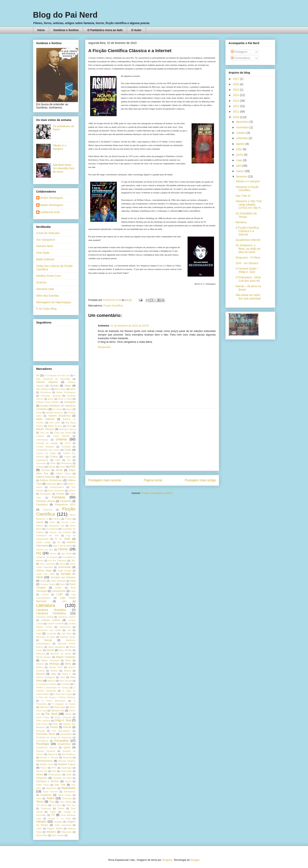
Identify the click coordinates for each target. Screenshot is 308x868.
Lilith (64, 601)
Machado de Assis (46, 637)
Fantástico (42, 505)
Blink (69, 426)
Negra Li (67, 674)
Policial (67, 727)
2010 (236, 117)
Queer (67, 747)
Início (41, 30)
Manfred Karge (68, 637)
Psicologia (43, 744)
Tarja (39, 798)
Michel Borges (44, 657)
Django (52, 467)
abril (239, 166)
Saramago (67, 768)
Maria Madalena (57, 647)
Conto (68, 450)
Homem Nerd (45, 246)
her (59, 542)
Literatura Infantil (45, 617)
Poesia (54, 727)
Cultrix (68, 457)
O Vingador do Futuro (64, 704)
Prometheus (42, 741)
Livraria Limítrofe (56, 624)
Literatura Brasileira (51, 610)
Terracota (67, 798)
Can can (44, 433)
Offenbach (45, 707)
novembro (243, 127)
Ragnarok (53, 754)
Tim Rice (57, 805)
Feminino (47, 510)
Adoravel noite (45, 289)
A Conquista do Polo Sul (57, 375)
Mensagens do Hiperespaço (54, 302)
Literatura (46, 605)
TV (53, 815)
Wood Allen (42, 835)
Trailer (53, 812)
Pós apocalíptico (61, 731)
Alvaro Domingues (52, 198)
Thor (52, 802)
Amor (51, 399)
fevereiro (242, 176)
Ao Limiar (57, 409)
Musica (54, 671)
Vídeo (39, 828)
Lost (39, 634)
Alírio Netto (60, 389)
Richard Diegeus (67, 761)
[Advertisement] (152, 440)
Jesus (62, 564)
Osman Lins (58, 711)
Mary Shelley (65, 650)
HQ (39, 553)
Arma (39, 413)
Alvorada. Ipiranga (51, 396)
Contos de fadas (46, 453)
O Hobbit (65, 684)
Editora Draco (63, 474)
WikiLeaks (66, 832)
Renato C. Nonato (49, 757)
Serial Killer (66, 771)
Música (67, 671)
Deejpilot (167, 860)
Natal (54, 674)
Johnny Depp (44, 571)
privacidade (66, 734)
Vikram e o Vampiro (59, 147)
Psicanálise (62, 741)
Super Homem (50, 792)
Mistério (40, 664)
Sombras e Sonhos (66, 30)
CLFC (68, 443)
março (241, 171)
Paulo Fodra (43, 717)
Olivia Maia (60, 707)
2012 (236, 106)
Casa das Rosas (63, 433)
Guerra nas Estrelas (60, 532)
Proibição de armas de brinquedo (54, 737)
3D (38, 375)
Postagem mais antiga (200, 480)
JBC (73, 561)
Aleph (68, 386)
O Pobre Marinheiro (54, 701)
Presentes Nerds (46, 734)
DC (69, 460)
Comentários (241, 58)
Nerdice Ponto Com (48, 276)
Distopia (40, 467)
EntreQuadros (57, 487)
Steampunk (68, 788)
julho (240, 149)
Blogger (195, 860)
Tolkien (61, 808)
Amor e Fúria (65, 399)
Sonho (68, 781)
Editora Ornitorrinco (51, 480)
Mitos (68, 664)
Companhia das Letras (48, 450)
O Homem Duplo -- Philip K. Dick (247, 270)
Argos (69, 409)
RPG (54, 768)
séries (40, 775)
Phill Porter (42, 724)
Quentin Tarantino (46, 751)
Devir (53, 463)
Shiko (69, 775)
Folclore (57, 519)
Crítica (54, 457)
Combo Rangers (45, 447)
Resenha (67, 757)
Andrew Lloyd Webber (48, 402)
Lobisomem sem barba (49, 630)
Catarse (40, 436)
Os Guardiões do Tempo (246, 215)
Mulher (40, 667)
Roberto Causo (67, 764)
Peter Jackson (43, 721)
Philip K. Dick (63, 720)
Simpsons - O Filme (248, 258)
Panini (68, 714)
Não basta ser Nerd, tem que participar (248, 297)
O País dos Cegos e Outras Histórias (56, 697)
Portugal (40, 731)
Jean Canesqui (47, 564)
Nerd (63, 677)
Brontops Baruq (67, 429)
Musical (41, 674)
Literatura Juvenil (67, 617)
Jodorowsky (65, 567)
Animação (70, 402)
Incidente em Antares (47, 557)
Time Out (71, 805)
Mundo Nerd (56, 667)
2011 (236, 112)
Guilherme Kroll (50, 212)
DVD (73, 466)
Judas (43, 581)
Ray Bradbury (69, 754)
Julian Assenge (58, 581)
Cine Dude (43, 253)
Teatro (50, 798)
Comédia (66, 447)
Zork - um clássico (247, 263)
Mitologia (54, 664)
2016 (236, 84)
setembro (242, 138)
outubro (241, 133)
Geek (52, 522)
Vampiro (41, 821)
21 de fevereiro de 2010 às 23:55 (130, 326)
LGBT (60, 594)
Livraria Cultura (51, 620)
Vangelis (58, 822)
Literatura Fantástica (51, 613)
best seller (55, 423)
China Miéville (61, 436)
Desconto (41, 463)
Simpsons (42, 778)
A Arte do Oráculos (48, 233)
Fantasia (59, 497)
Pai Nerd (51, 714)
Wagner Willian (55, 828)
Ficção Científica (113, 306)
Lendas (45, 594)
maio (240, 160)
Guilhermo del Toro (48, 535)
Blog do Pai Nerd (65, 15)
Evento (60, 494)
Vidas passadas (63, 825)
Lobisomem (65, 627)
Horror (63, 549)
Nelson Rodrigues (46, 677)
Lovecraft (52, 634)
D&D (58, 460)
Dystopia (46, 470)
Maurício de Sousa (61, 654)
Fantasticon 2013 (65, 505)
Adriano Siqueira (47, 382)
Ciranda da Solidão (47, 443)
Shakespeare (55, 775)
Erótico (72, 491)
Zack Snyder (58, 835)
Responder (104, 347)
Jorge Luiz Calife (45, 574)
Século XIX (42, 771)
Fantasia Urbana (46, 501)
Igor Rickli (67, 554)
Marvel (50, 650)
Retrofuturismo (45, 761)
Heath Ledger (44, 542)
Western (51, 832)
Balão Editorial (45, 259)
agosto (241, 144)
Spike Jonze (43, 785)
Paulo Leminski (63, 717)
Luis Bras (66, 634)
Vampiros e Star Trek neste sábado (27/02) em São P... (249, 205)
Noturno (51, 681)
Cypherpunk (42, 460)
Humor (53, 554)
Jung (73, 581)
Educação (51, 484)
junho (240, 155)
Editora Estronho (46, 477)
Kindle (58, 588)
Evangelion (46, 494)
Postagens (239, 52)
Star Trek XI (243, 196)
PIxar (55, 724)
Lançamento (59, 591)
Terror (40, 802)
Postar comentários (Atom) (157, 493)
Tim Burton (42, 805)
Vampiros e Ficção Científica (247, 189)
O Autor (136, 30)
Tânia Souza (64, 795)
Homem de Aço (45, 550)
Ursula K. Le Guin (59, 818)
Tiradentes (46, 808)
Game (40, 522)
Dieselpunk (66, 463)
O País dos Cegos (63, 694)
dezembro (243, 122)
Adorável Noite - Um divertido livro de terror (64, 168)
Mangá (48, 640)
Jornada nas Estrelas (63, 577)
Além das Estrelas (48, 296)
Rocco (44, 768)
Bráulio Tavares (45, 429)
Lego (73, 591)
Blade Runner (55, 426)
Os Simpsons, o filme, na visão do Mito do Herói (248, 249)
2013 (236, 101)
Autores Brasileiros (59, 416)
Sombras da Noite (62, 778)
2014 (236, 95)
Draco (63, 467)
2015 (236, 90)
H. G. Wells (63, 539)
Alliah (73, 389)
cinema (61, 439)
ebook (59, 470)
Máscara (41, 654)
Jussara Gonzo (48, 584)
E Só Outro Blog (46, 309)
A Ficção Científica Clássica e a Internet (247, 231)
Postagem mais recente (105, 480)
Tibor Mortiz (66, 802)
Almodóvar (46, 392)
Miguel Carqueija (66, 657)
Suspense (46, 795)
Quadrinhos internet (47, 747)
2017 (236, 79)
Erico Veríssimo (56, 491)
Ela (62, 484)
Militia (68, 660)
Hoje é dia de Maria (62, 546)
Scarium (41, 282)
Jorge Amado (64, 571)
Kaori (63, 584)
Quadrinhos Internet (248, 240)
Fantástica (66, 501)
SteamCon (51, 788)
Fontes (68, 519)
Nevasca (241, 222)
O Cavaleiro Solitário (47, 684)
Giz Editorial (52, 529)
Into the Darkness (57, 561)
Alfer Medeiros (43, 389)
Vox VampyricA (46, 240)
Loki (69, 630)
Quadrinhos (64, 744)
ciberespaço (42, 440)
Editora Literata (68, 477)
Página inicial (153, 480)
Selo (54, 771)
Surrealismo (70, 792)
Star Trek (60, 785)
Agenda (54, 386)
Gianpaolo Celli (56, 526)
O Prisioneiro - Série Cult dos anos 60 (248, 279)
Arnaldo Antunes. (55, 413)
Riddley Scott (47, 764)
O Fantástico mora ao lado (105, 30)
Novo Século (66, 681)
